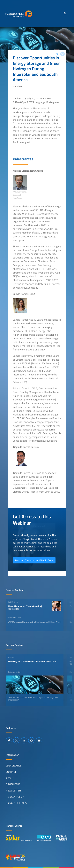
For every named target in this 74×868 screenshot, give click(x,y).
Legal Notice (14, 766)
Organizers (13, 784)
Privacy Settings (16, 803)
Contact (11, 772)
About (10, 778)
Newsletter (13, 790)
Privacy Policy (15, 797)
